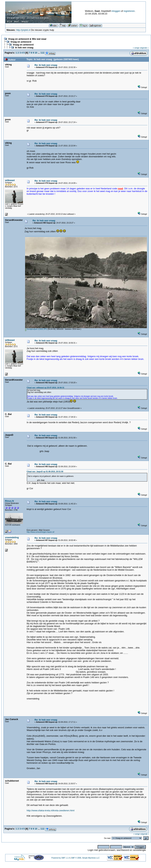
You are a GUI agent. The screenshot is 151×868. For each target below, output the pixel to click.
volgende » (144, 48)
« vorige (136, 48)
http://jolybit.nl (23, 30)
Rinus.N (9, 501)
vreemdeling (12, 537)
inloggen (116, 11)
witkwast (10, 180)
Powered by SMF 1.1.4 (61, 858)
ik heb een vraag (24, 48)
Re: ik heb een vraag (46, 65)
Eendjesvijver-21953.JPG (36, 329)
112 (42, 53)
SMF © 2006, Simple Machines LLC (85, 858)
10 (36, 53)
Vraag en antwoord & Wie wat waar (27, 39)
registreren (129, 11)
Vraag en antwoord (21, 42)
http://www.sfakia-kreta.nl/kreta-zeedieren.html (51, 810)
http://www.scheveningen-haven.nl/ (41, 532)
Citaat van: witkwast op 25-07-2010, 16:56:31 (45, 388)
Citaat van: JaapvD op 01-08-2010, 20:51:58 (45, 472)
